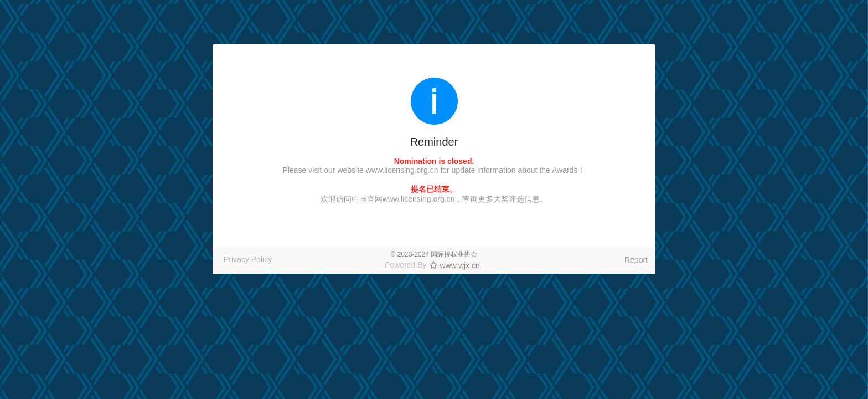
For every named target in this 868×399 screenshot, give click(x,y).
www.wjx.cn (460, 265)
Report (636, 260)
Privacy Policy (248, 259)
